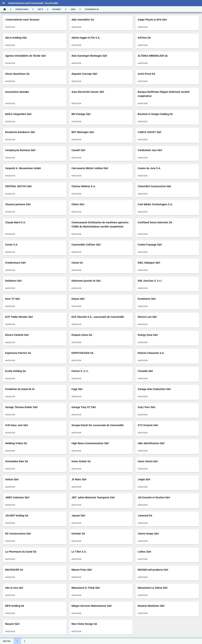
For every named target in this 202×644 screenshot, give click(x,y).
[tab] (5, 9)
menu (4, 3)
